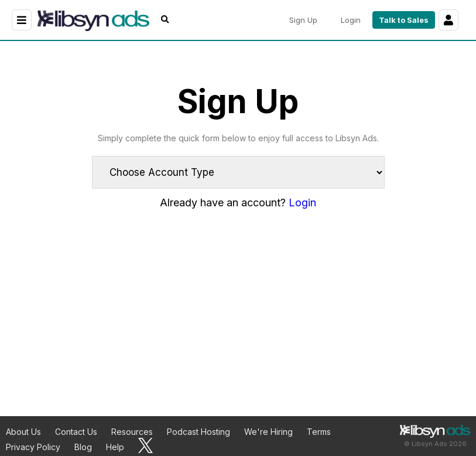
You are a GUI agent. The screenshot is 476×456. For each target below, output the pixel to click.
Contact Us (76, 432)
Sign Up (303, 20)
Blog (83, 447)
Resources (132, 432)
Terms (319, 432)
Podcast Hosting (198, 432)
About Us (23, 432)
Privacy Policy (33, 447)
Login (302, 203)
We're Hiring (268, 432)
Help (115, 447)
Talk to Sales (404, 20)
